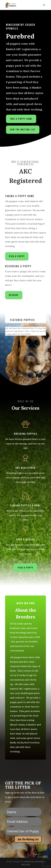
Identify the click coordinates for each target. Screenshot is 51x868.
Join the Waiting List (23, 128)
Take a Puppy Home (21, 118)
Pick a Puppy (17, 256)
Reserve (14, 295)
